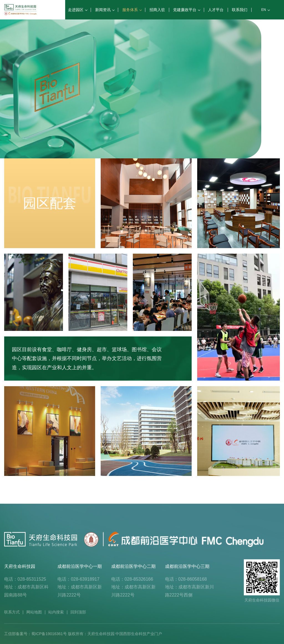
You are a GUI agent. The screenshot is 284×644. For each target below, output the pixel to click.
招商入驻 (157, 10)
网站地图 (34, 612)
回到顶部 (78, 612)
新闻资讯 (105, 10)
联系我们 (240, 10)
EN (265, 10)
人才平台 (216, 10)
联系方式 (12, 612)
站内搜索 (56, 612)
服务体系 (132, 10)
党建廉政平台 (186, 10)
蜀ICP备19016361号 (49, 634)
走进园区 (77, 10)
